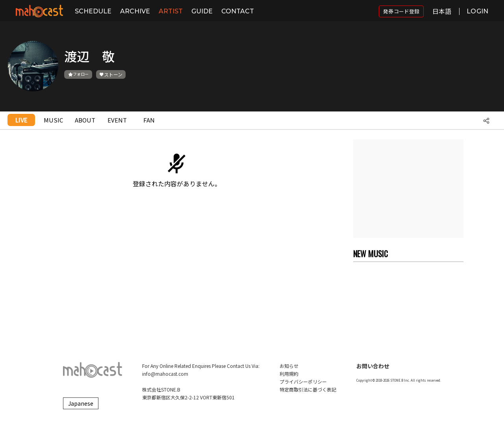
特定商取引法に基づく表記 (308, 389)
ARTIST (171, 11)
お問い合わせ (373, 366)
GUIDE (202, 11)
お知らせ (289, 366)
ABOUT (85, 120)
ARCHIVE (135, 11)
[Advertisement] (408, 189)
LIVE (21, 120)
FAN (149, 120)
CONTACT (238, 11)
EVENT (117, 120)
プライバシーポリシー (303, 381)
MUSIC (53, 120)
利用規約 (289, 374)
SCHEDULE (93, 11)
